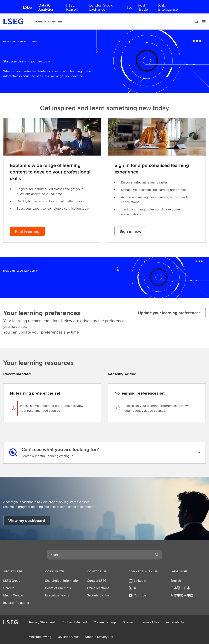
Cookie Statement (74, 622)
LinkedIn (137, 581)
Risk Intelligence (168, 7)
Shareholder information (62, 581)
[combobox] (100, 555)
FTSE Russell (72, 7)
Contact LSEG (97, 581)
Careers (9, 588)
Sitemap (129, 622)
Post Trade (143, 7)
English (176, 581)
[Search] (196, 21)
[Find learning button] (27, 231)
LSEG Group (12, 581)
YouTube (137, 595)
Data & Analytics (46, 7)
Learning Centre (48, 21)
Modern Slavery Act (99, 637)
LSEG (27, 7)
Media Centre (13, 595)
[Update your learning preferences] (169, 313)
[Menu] (204, 21)
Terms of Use (150, 622)
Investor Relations (16, 603)
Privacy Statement (42, 622)
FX (129, 7)
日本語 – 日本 (180, 588)
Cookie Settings (105, 622)
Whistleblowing (40, 637)
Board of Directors (58, 588)
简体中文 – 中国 (182, 595)
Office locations (98, 588)
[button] (21, 571)
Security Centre (98, 595)
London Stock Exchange (101, 7)
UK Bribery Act (68, 637)
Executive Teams (57, 595)
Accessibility (175, 622)
